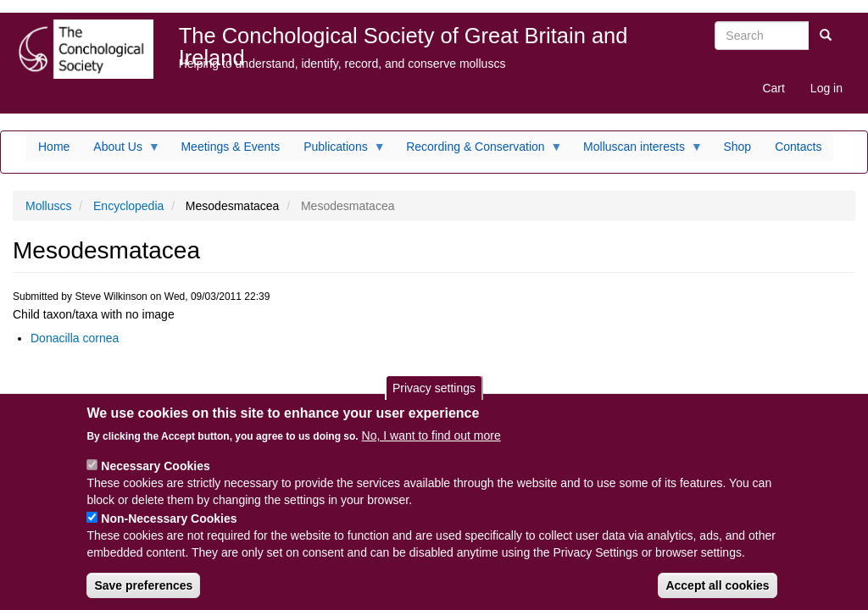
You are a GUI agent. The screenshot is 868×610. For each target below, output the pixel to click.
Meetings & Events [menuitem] (230, 147)
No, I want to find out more (431, 435)
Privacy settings (434, 388)
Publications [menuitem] (339, 151)
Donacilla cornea (75, 338)
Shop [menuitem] (737, 147)
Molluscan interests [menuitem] (637, 151)
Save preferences (143, 585)
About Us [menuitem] (121, 151)
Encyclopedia (128, 206)
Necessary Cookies (155, 466)
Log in (826, 88)
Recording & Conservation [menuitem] (478, 151)
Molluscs (48, 206)
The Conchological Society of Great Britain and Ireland (403, 39)
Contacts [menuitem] (798, 147)
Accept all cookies (717, 585)
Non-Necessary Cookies (169, 518)
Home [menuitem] (54, 147)
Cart (773, 88)
